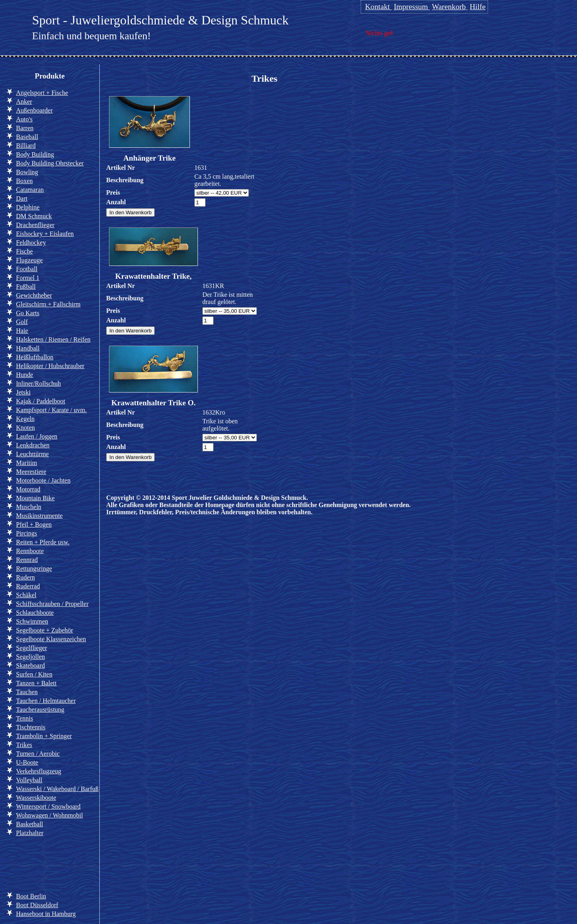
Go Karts (28, 313)
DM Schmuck (34, 216)
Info (19, 863)
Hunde (25, 375)
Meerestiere (31, 472)
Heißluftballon (35, 357)
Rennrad (27, 560)
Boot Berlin (31, 896)
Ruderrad (28, 586)
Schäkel (26, 595)
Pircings (26, 533)
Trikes (24, 745)
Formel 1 (28, 278)
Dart (22, 198)
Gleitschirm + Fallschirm (48, 304)
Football (27, 269)
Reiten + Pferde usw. (43, 542)
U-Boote (27, 762)
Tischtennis (31, 727)
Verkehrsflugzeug (39, 771)
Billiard (26, 146)
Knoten (25, 428)
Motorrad (28, 489)
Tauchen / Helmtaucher (46, 701)
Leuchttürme (32, 454)
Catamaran (30, 190)
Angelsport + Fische (42, 93)
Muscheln (29, 507)
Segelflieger (31, 648)
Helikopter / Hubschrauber (50, 366)
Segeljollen (30, 657)
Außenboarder (34, 110)
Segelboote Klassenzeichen (51, 639)
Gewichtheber (34, 295)
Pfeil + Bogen (34, 524)
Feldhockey (31, 243)
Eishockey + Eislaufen (45, 234)
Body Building (35, 154)
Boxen (24, 181)
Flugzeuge (29, 260)
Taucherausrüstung (40, 710)
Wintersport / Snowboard (48, 806)
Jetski (23, 392)
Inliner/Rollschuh (38, 383)
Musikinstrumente (39, 516)
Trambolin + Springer (44, 736)
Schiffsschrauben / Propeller (52, 604)
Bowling (27, 172)
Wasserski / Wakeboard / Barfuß (57, 789)
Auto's (24, 119)
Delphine (28, 207)
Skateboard (30, 665)
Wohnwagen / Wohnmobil (49, 815)
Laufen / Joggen (37, 436)
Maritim (26, 463)
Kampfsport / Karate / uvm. (51, 410)
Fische (24, 251)
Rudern (25, 577)
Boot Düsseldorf (37, 905)
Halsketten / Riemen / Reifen (53, 339)
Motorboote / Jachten (43, 480)
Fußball (26, 287)
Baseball (27, 137)
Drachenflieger (35, 225)
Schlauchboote (35, 613)
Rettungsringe (34, 569)
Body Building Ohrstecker (50, 163)
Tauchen (27, 692)
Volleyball (29, 780)
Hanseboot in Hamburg (46, 914)
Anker (24, 102)
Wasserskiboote (36, 798)
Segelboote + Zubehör (44, 630)
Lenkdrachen (33, 445)
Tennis (24, 718)
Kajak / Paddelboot (41, 401)
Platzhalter (30, 833)
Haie (22, 331)
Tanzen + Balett (36, 683)
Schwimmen (32, 621)
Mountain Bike (35, 498)
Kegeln (25, 419)
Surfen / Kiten (34, 674)
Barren (25, 128)
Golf (22, 322)
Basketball (30, 824)
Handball (28, 348)
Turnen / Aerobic (38, 754)
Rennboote (30, 551)
